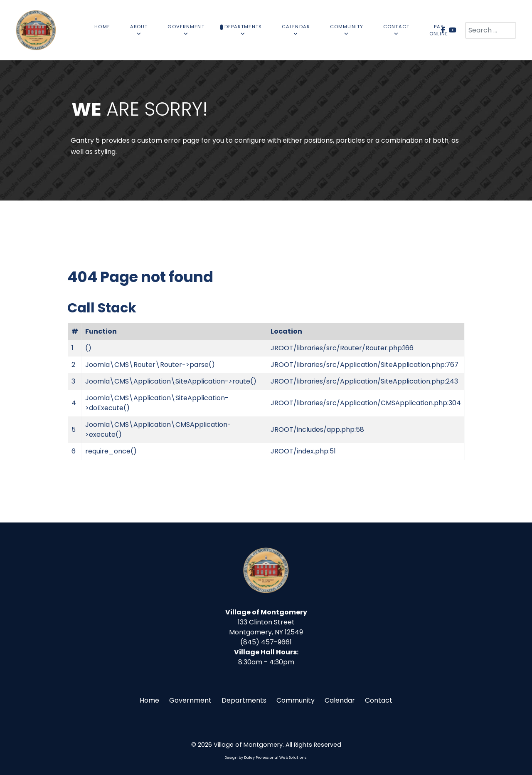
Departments (244, 700)
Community (296, 700)
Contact (379, 700)
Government (190, 700)
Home (149, 700)
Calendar (340, 700)
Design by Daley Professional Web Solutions (265, 758)
